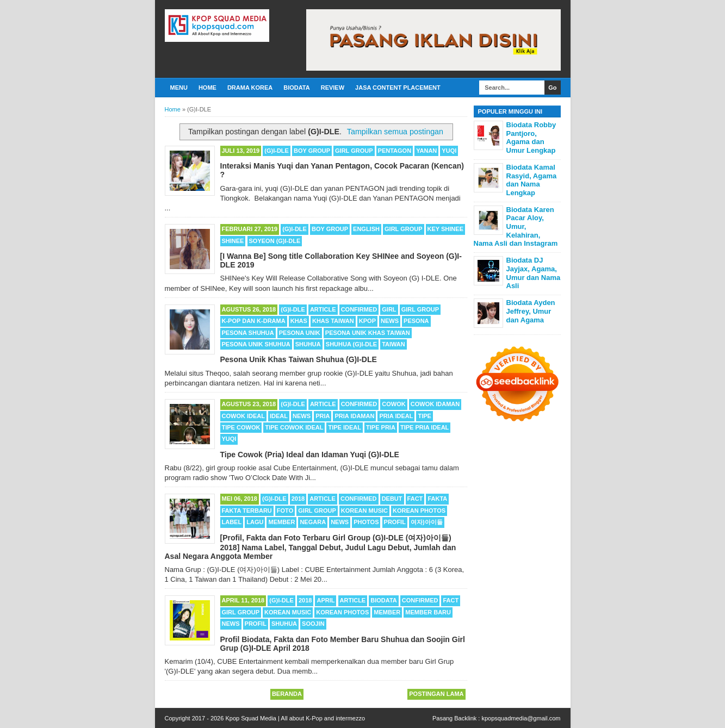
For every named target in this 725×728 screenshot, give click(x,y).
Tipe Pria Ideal (425, 427)
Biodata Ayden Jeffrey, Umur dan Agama (531, 311)
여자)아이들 (427, 522)
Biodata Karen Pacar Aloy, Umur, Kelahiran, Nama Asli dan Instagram (516, 226)
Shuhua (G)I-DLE (351, 344)
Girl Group (354, 151)
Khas (299, 321)
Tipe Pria (381, 427)
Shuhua (308, 344)
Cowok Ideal (243, 416)
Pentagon (395, 151)
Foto (285, 511)
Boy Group (312, 151)
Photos (366, 522)
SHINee (233, 241)
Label (232, 522)
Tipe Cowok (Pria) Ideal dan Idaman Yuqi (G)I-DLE (310, 455)
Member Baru (428, 612)
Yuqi (449, 151)
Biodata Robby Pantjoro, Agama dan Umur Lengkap (531, 138)
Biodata (296, 88)
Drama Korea (250, 88)
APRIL (326, 600)
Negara (313, 522)
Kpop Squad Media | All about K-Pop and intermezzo (295, 718)
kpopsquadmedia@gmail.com (521, 718)
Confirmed (359, 309)
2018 (298, 499)
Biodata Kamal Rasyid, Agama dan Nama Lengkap (532, 180)
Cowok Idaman (435, 404)
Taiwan (394, 344)
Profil (395, 522)
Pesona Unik (300, 333)
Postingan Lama (436, 694)
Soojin (313, 624)
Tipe (424, 416)
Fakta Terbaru (247, 511)
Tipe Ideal (345, 427)
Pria (323, 416)
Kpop (367, 321)
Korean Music (364, 511)
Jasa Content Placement (398, 88)
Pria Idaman (354, 416)
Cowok (394, 404)
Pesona (416, 321)
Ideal (279, 416)
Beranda (287, 694)
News (390, 321)
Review (333, 88)
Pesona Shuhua (248, 333)
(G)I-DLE (277, 151)
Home (207, 88)
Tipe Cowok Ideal (294, 427)
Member (281, 522)
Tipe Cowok (241, 427)
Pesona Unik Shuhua (256, 344)
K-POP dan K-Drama (254, 321)
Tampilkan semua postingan (395, 132)
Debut (392, 499)
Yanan (426, 151)
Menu (179, 88)
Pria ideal (396, 416)
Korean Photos (419, 511)
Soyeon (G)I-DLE (275, 241)
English (366, 229)
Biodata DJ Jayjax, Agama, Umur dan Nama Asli (534, 273)
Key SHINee (445, 229)
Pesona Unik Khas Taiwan (368, 333)
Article (323, 309)
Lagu (255, 522)
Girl (389, 309)
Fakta (437, 499)
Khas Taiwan (333, 321)
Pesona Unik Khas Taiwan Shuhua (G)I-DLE (299, 359)
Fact (415, 499)
